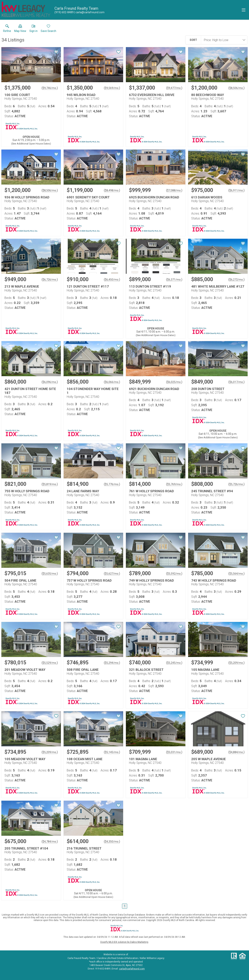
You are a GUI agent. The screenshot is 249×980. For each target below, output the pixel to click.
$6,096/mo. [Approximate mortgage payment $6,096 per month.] (50, 382)
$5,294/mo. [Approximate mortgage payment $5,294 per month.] (112, 663)
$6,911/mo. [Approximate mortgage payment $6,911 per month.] (236, 190)
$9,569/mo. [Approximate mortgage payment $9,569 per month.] (112, 88)
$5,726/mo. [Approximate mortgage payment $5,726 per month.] (236, 484)
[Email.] (89, 12)
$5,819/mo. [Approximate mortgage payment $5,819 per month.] (50, 484)
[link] (7, 29)
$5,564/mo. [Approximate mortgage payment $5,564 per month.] (236, 574)
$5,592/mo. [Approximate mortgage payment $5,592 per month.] (174, 574)
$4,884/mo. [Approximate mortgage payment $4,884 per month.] (236, 752)
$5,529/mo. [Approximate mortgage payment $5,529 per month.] (50, 663)
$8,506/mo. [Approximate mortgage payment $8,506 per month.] (236, 88)
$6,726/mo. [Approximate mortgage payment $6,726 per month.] (50, 280)
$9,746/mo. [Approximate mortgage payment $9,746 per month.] (50, 88)
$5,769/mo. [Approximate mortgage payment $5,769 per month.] (174, 484)
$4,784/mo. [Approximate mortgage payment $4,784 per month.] (50, 842)
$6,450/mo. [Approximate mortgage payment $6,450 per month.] (112, 280)
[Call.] (64, 12)
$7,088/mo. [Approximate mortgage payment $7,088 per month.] (174, 190)
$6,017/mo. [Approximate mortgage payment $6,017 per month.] (236, 382)
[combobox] (223, 40)
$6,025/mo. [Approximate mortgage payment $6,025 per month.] (174, 382)
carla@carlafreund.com (132, 969)
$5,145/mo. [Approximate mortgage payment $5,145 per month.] (112, 752)
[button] (20, 29)
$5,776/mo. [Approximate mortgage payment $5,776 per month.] (112, 484)
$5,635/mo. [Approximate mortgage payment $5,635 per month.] (50, 574)
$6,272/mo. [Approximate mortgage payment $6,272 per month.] (236, 280)
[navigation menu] (244, 10)
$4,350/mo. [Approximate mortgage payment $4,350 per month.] (112, 842)
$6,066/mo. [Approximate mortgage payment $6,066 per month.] (112, 382)
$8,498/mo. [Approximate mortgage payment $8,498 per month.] (112, 190)
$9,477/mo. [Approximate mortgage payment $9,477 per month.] (174, 88)
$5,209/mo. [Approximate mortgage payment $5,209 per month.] (236, 663)
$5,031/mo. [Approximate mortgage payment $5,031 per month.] (174, 752)
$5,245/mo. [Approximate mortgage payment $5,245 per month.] (174, 663)
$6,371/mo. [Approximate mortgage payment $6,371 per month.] (174, 280)
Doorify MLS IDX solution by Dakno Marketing (124, 942)
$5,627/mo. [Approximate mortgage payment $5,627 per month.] (112, 574)
